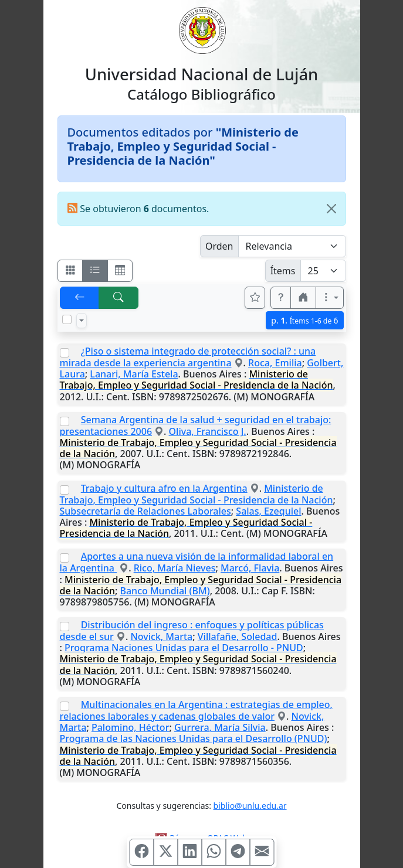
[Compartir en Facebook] (141, 852)
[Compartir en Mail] (262, 852)
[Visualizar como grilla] (120, 271)
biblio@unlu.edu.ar (250, 806)
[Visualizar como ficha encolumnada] (95, 271)
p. (304, 320)
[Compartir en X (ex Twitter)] (165, 852)
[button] (281, 298)
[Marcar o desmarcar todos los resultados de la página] (67, 319)
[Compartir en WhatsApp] (214, 852)
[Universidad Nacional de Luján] (202, 29)
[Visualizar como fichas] (70, 271)
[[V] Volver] (80, 298)
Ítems (283, 271)
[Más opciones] (330, 298)
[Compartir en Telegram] (238, 852)
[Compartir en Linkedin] (189, 852)
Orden (219, 246)
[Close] (331, 209)
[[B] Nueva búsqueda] (118, 298)
